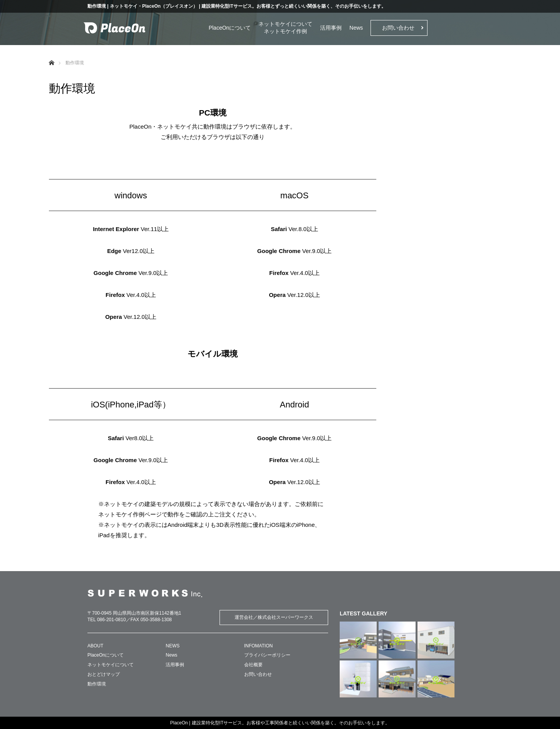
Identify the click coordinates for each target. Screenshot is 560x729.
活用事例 (331, 28)
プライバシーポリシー (267, 655)
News (356, 28)
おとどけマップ (104, 674)
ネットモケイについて (285, 24)
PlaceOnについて (230, 28)
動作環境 (97, 684)
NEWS (173, 646)
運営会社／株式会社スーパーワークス (274, 617)
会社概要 (253, 665)
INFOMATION (258, 646)
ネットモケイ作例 (285, 31)
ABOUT (95, 646)
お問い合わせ (398, 28)
